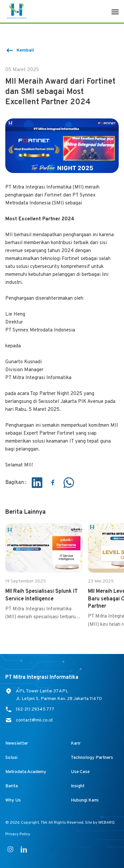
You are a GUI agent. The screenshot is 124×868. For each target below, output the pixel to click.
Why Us (13, 800)
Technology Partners (92, 758)
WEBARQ (106, 823)
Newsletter (17, 743)
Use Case (80, 772)
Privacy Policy (18, 834)
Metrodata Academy (26, 772)
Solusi (11, 758)
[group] (44, 572)
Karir (76, 743)
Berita (12, 786)
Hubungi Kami (85, 800)
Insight (78, 786)
